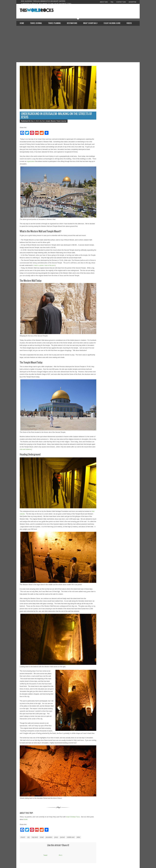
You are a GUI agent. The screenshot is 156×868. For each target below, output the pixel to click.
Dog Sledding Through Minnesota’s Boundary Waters (43, 1)
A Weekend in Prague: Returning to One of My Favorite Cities (46, 4)
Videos (129, 23)
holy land (35, 837)
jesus (56, 837)
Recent (53, 121)
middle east (71, 837)
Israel (48, 121)
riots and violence (25, 449)
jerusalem (49, 837)
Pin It (61, 855)
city (28, 837)
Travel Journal (36, 23)
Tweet (45, 855)
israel (42, 837)
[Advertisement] (78, 44)
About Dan (104, 2)
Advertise (132, 2)
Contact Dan (121, 2)
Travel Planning (54, 23)
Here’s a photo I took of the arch (44, 265)
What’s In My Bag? (90, 23)
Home (22, 23)
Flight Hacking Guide (112, 23)
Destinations (72, 23)
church (23, 837)
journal (62, 837)
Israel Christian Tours (73, 817)
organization (31, 161)
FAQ (112, 2)
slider (78, 837)
